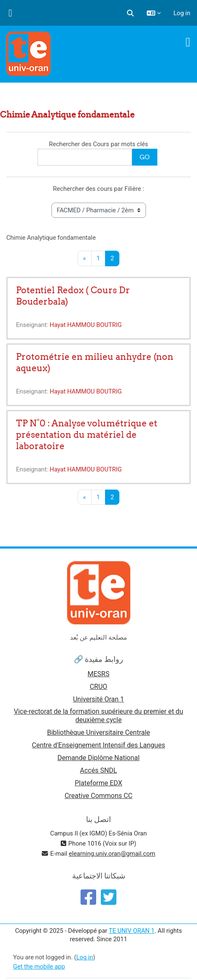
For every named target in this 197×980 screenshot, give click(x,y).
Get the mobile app (39, 967)
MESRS (99, 674)
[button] (130, 13)
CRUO (99, 687)
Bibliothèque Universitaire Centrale (98, 732)
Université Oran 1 (98, 699)
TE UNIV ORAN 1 (132, 931)
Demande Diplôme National (98, 758)
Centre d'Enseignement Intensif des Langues (99, 745)
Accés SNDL (99, 770)
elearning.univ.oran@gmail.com (112, 854)
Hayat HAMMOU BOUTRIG (86, 325)
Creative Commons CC (98, 796)
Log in (182, 13)
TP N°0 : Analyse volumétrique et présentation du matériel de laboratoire (87, 435)
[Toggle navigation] (188, 42)
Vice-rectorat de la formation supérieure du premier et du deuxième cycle (98, 716)
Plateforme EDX (98, 783)
